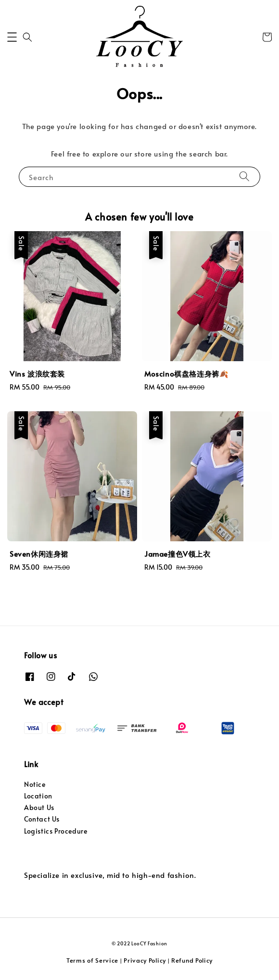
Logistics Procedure (56, 831)
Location (38, 796)
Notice (35, 784)
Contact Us (42, 819)
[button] (12, 37)
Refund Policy (192, 960)
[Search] (244, 176)
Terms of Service (92, 960)
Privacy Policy (145, 960)
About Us (39, 807)
